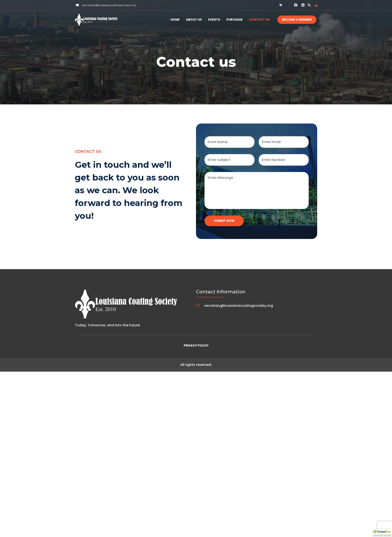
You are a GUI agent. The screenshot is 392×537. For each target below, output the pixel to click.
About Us (194, 20)
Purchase (234, 20)
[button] (309, 5)
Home (175, 20)
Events (214, 20)
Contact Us (259, 20)
